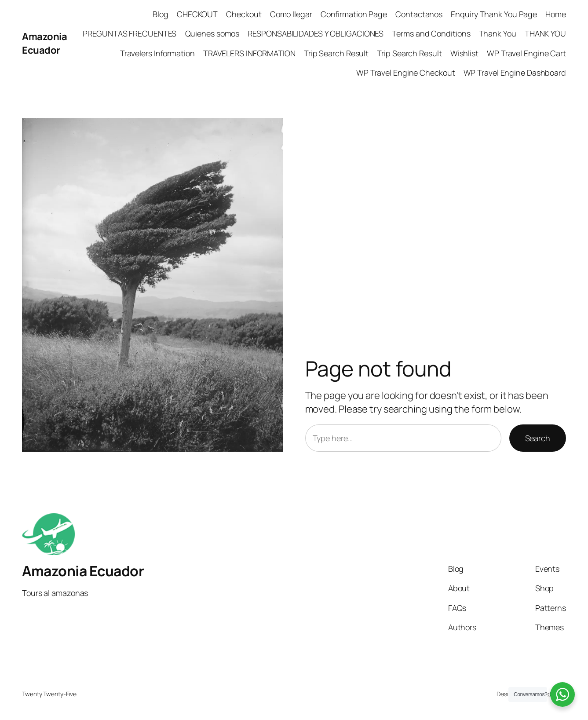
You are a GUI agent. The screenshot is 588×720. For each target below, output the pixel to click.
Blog (161, 14)
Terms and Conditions (431, 33)
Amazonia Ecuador (44, 43)
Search (538, 438)
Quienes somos (212, 33)
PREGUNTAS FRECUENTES (130, 33)
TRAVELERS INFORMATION (249, 53)
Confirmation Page (354, 14)
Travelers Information (157, 53)
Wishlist (464, 53)
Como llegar (291, 14)
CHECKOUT (197, 14)
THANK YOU (545, 33)
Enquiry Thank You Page (494, 14)
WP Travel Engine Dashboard (515, 73)
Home (556, 14)
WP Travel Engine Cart (526, 53)
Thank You (498, 33)
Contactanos (419, 14)
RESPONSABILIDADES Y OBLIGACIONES (316, 33)
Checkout (244, 14)
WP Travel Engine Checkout (406, 73)
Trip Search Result (336, 53)
